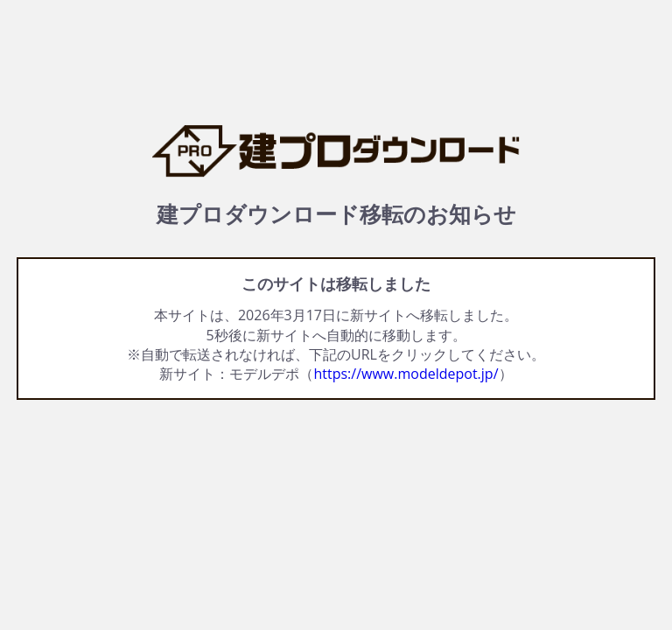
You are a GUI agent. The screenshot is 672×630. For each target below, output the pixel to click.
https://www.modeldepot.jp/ (406, 374)
